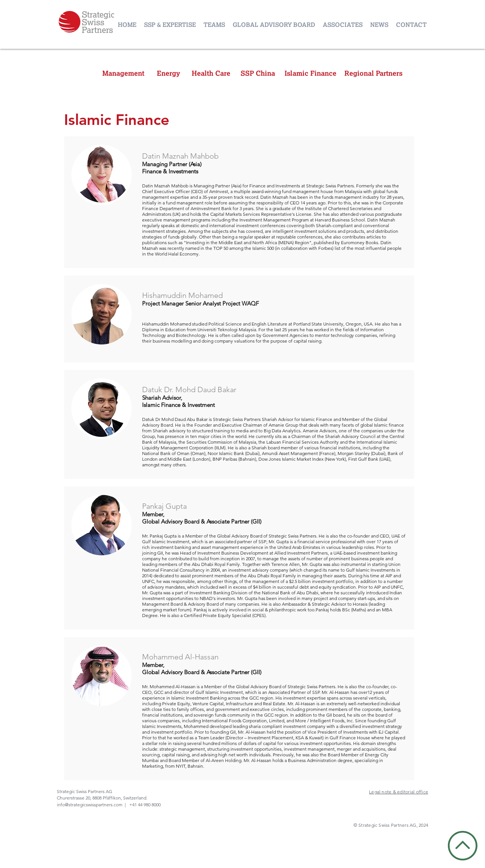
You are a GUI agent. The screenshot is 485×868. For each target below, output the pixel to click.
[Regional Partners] (373, 73)
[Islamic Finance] (311, 73)
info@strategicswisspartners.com (90, 805)
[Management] (123, 73)
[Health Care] (211, 73)
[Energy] (168, 73)
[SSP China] (258, 73)
